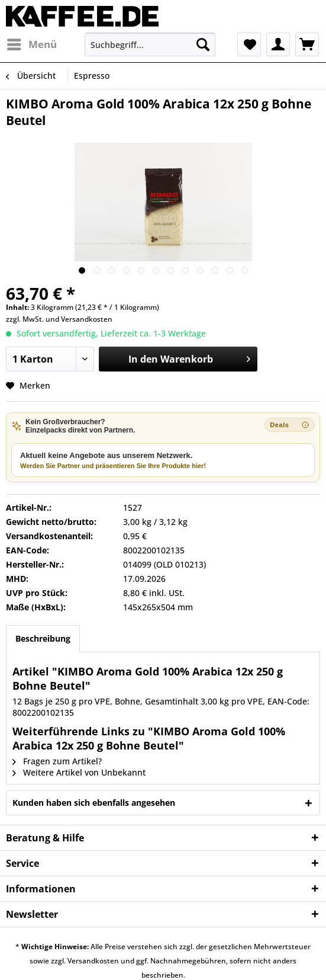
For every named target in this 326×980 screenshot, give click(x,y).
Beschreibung (43, 638)
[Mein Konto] (278, 44)
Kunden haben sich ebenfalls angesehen (94, 803)
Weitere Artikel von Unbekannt (79, 772)
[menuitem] (31, 44)
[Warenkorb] (307, 44)
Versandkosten (87, 319)
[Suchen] (203, 44)
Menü (32, 43)
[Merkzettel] (249, 44)
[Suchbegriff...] (150, 44)
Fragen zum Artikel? (57, 761)
